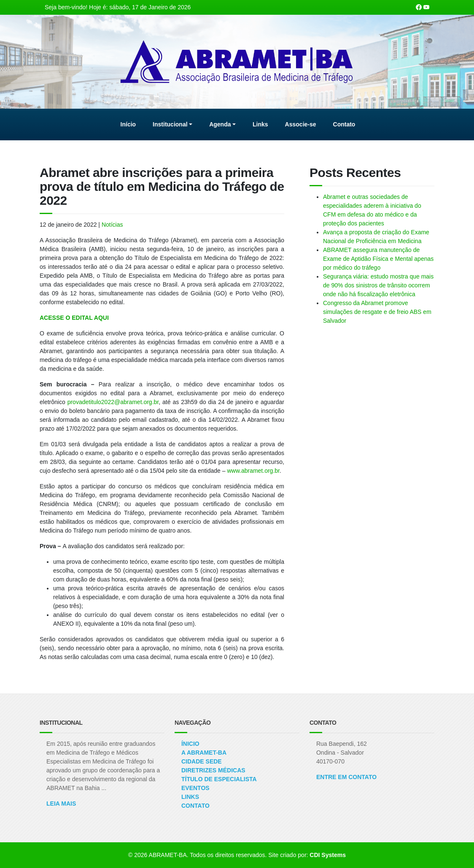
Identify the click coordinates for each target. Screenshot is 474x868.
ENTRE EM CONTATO (346, 777)
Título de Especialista (219, 779)
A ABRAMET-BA (204, 753)
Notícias (112, 225)
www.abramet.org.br (253, 471)
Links (190, 797)
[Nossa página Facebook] (419, 7)
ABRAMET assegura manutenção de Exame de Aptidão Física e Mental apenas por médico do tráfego (378, 259)
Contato (195, 806)
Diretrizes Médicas (213, 770)
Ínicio (190, 744)
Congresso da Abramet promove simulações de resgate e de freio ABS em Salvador (377, 312)
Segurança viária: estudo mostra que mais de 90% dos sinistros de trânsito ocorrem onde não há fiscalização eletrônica (378, 285)
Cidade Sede (202, 761)
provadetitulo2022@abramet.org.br (113, 402)
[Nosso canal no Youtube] (426, 7)
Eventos (195, 788)
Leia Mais (61, 804)
